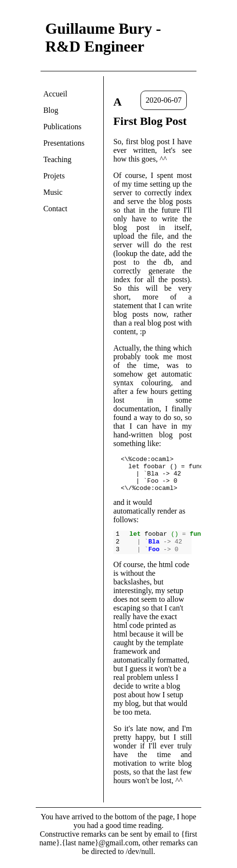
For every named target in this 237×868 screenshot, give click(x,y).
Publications (63, 127)
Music (53, 192)
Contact (56, 209)
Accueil (56, 94)
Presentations (64, 143)
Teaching (57, 159)
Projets (54, 176)
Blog (51, 110)
